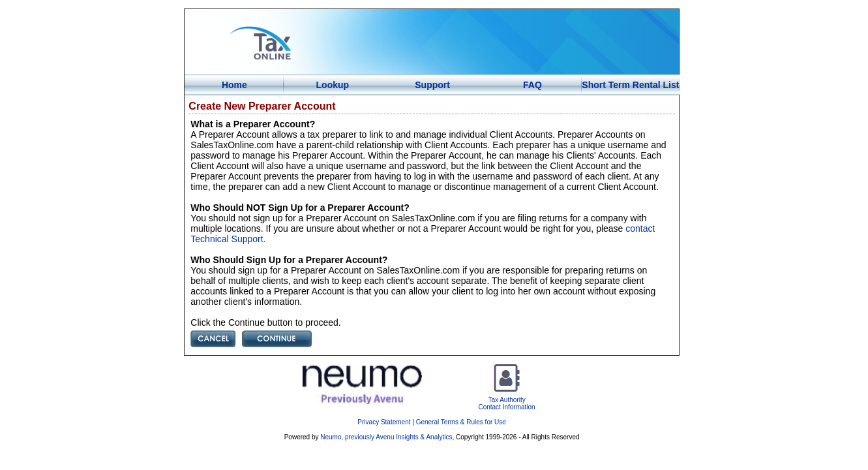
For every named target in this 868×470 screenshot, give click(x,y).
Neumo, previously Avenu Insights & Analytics (386, 437)
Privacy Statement (384, 422)
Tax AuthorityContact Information (506, 400)
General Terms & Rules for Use (461, 422)
